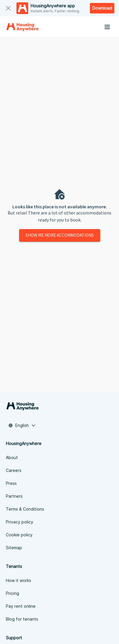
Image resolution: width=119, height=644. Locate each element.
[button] (22, 425)
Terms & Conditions (25, 509)
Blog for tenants (22, 619)
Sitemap (14, 548)
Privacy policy (20, 522)
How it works (19, 580)
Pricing (12, 593)
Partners (14, 496)
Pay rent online (21, 606)
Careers (14, 470)
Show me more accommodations (60, 235)
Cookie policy (19, 535)
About (12, 457)
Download (102, 8)
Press (11, 483)
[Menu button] (107, 27)
